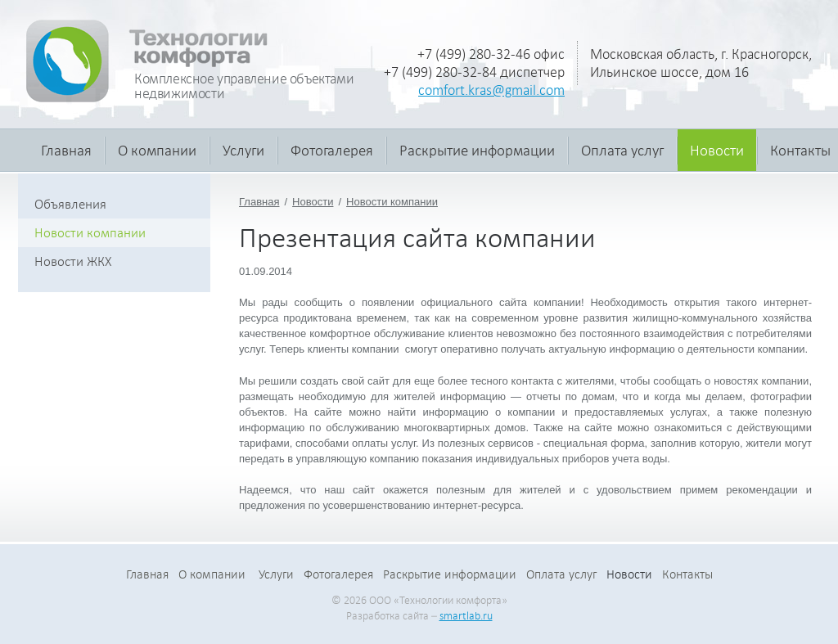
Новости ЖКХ (73, 261)
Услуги (243, 150)
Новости (717, 150)
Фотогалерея (332, 150)
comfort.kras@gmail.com (491, 90)
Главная (66, 150)
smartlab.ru (466, 616)
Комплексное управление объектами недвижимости (244, 86)
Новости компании (392, 202)
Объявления (70, 204)
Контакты (687, 574)
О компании (157, 150)
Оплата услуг (622, 150)
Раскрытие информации (477, 150)
